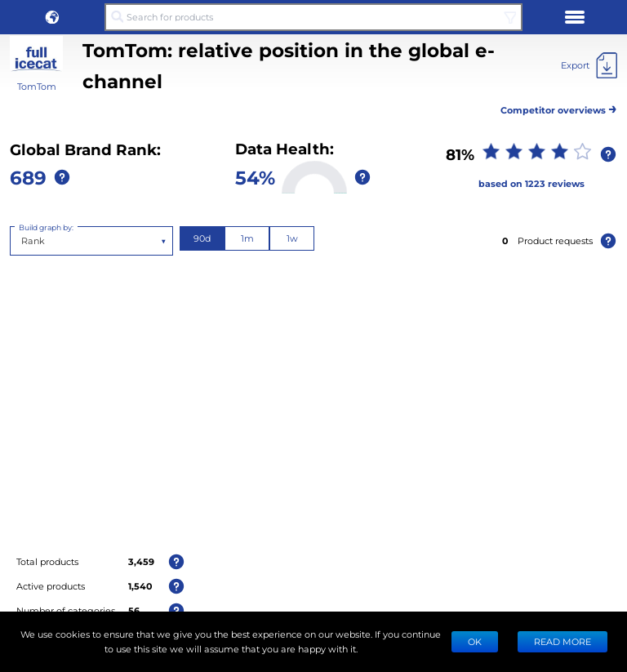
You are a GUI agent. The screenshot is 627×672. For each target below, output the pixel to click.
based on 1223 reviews (531, 183)
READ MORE (563, 641)
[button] (52, 17)
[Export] (589, 65)
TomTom (37, 86)
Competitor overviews (559, 107)
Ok (475, 641)
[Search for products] (313, 17)
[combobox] (22, 241)
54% (255, 177)
